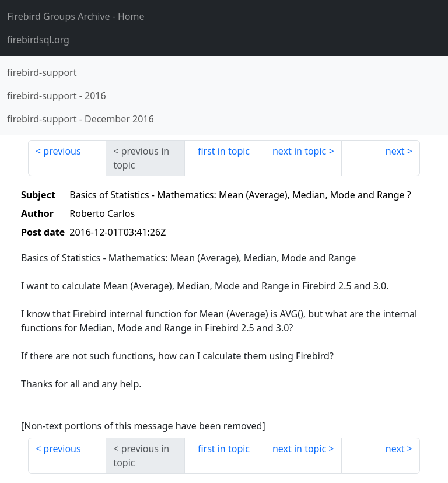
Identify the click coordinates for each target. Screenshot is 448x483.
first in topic (224, 151)
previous (62, 151)
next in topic (299, 151)
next (395, 151)
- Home (76, 16)
